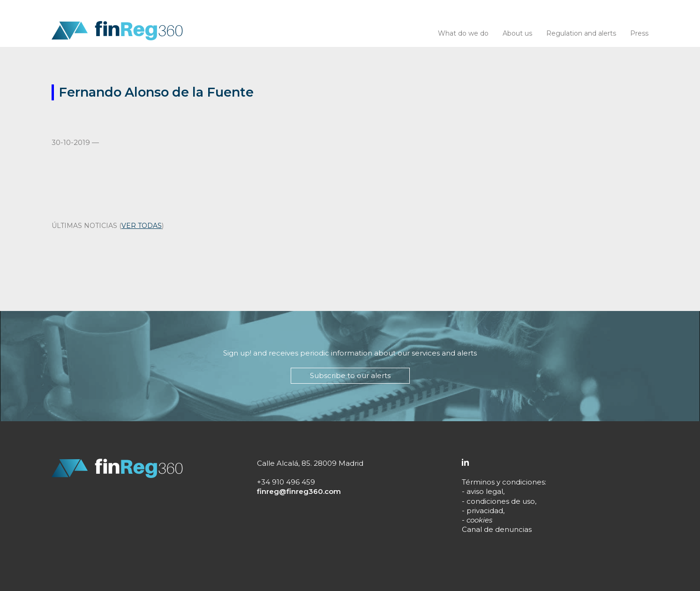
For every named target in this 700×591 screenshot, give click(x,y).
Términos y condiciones (503, 482)
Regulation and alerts (581, 33)
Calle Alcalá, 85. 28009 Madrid (310, 463)
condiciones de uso (501, 501)
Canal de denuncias (497, 529)
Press (639, 33)
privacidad (485, 511)
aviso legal (485, 491)
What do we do (463, 33)
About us (517, 33)
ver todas (142, 226)
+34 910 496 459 (286, 482)
